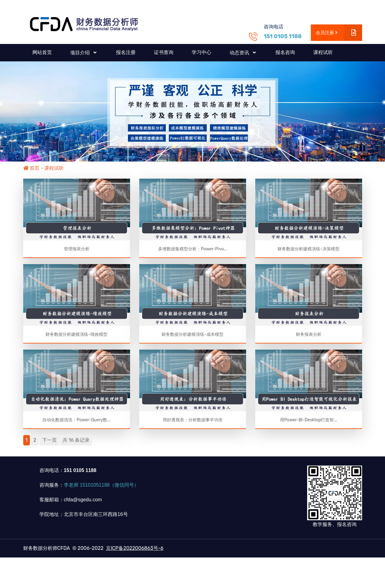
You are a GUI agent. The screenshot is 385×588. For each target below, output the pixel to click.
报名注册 (126, 52)
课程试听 (323, 52)
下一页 (49, 443)
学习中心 (202, 52)
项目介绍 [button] (81, 53)
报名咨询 (285, 52)
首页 (31, 168)
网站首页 (42, 52)
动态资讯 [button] (240, 53)
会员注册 (339, 33)
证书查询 (164, 52)
